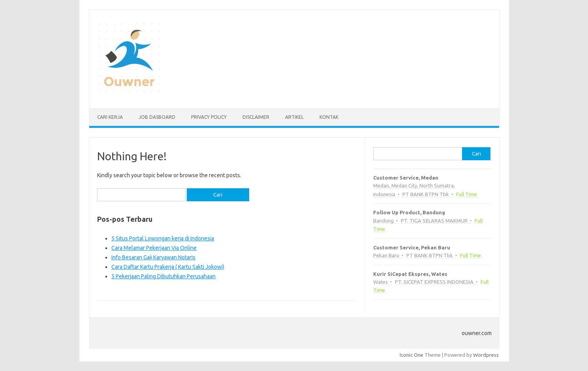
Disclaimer (256, 117)
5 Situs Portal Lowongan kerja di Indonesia (163, 238)
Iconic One (411, 355)
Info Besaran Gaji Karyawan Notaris (153, 257)
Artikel (294, 117)
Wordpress (486, 355)
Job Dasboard (157, 117)
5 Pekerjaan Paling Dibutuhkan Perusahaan (163, 276)
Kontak (329, 117)
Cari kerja (110, 117)
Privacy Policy (209, 117)
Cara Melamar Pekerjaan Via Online (154, 248)
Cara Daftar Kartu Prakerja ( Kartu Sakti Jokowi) (168, 267)
